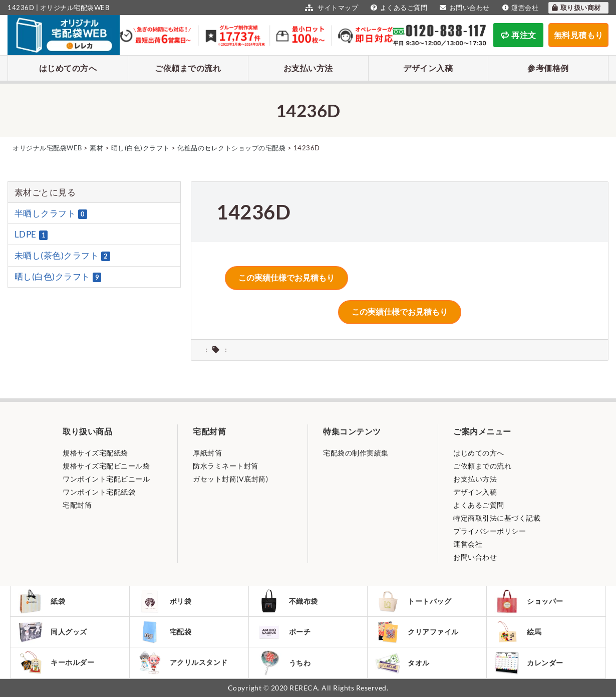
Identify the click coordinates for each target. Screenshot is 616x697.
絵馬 (518, 632)
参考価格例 (548, 68)
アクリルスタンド (183, 662)
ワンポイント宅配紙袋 (99, 492)
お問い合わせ (464, 8)
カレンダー (529, 663)
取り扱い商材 (576, 8)
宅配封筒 (77, 505)
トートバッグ (413, 601)
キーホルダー (56, 662)
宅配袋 (165, 632)
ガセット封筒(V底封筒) (230, 479)
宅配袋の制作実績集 (356, 453)
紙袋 (42, 601)
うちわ (284, 663)
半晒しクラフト (51, 213)
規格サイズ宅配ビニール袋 (106, 466)
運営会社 (519, 8)
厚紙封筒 (207, 453)
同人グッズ (53, 632)
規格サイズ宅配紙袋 (95, 453)
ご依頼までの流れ (188, 68)
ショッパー (529, 601)
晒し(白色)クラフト (58, 277)
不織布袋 (287, 601)
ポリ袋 (165, 601)
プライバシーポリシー (490, 531)
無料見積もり (579, 35)
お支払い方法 (308, 68)
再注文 (519, 35)
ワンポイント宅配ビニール (106, 479)
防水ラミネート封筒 (226, 466)
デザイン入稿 (428, 68)
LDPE (31, 235)
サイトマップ (330, 8)
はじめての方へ (68, 68)
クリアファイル (417, 632)
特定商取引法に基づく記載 (497, 518)
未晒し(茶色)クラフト (62, 256)
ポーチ (284, 632)
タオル (402, 663)
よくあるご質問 (398, 8)
